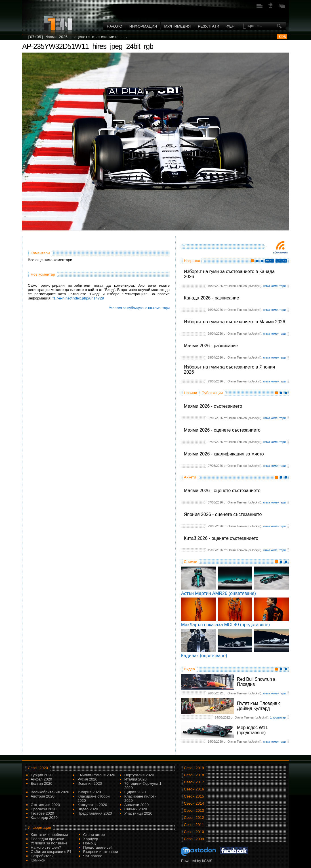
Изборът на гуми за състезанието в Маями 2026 (235, 322)
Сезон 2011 (194, 825)
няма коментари (274, 286)
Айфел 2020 (41, 779)
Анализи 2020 (136, 805)
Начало (114, 26)
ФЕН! (231, 26)
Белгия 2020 (41, 783)
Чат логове (93, 856)
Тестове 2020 (42, 813)
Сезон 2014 (194, 803)
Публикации (212, 393)
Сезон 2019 (194, 768)
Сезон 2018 (194, 775)
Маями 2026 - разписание (211, 346)
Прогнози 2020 (44, 809)
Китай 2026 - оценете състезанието (221, 538)
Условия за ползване (49, 843)
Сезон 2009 (194, 839)
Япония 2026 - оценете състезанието (223, 514)
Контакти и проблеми (49, 835)
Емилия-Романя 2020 (96, 775)
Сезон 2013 (194, 810)
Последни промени (47, 839)
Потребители (42, 856)
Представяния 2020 (95, 813)
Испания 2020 (90, 783)
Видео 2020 (88, 809)
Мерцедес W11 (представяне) (252, 730)
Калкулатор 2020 (92, 805)
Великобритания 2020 (50, 792)
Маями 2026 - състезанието (213, 406)
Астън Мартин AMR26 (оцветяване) (218, 593)
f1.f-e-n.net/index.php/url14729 (78, 298)
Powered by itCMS (197, 861)
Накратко (192, 261)
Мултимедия (177, 26)
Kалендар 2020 (44, 818)
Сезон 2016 (194, 789)
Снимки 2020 (136, 809)
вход (282, 36)
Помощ (90, 843)
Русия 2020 (87, 779)
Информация (143, 26)
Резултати (208, 26)
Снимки (191, 562)
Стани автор (94, 835)
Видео (189, 669)
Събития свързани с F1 (51, 852)
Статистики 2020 (45, 805)
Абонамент (280, 252)
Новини (190, 393)
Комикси (38, 860)
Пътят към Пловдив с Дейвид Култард (259, 706)
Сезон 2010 (194, 832)
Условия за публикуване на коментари (139, 308)
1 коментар (278, 717)
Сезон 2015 (194, 796)
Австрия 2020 (43, 796)
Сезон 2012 (194, 818)
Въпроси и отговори (101, 852)
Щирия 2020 (135, 792)
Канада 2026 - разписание (212, 298)
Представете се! (97, 847)
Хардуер (91, 839)
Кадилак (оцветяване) (204, 656)
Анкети (190, 477)
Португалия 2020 (139, 775)
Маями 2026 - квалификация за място (224, 454)
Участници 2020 (138, 813)
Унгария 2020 (89, 792)
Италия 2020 (135, 779)
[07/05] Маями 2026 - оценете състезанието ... (78, 37)
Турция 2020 (42, 775)
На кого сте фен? (46, 847)
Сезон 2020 (38, 768)
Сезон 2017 (194, 782)
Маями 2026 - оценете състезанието (222, 430)
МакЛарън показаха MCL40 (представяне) (225, 625)
